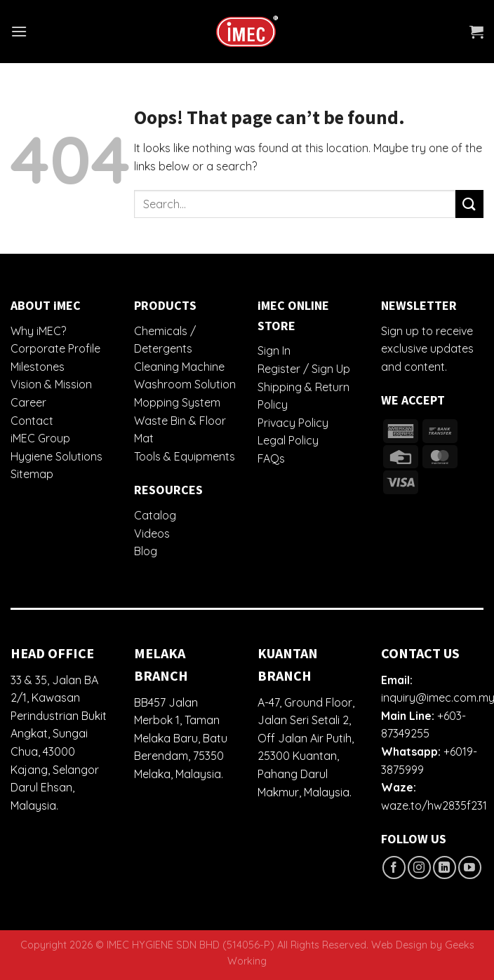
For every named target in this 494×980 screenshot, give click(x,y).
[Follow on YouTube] (470, 867)
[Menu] (19, 31)
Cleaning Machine (179, 367)
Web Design (399, 945)
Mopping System (177, 402)
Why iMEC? (38, 331)
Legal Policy (288, 440)
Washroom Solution (185, 384)
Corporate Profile (55, 348)
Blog (146, 551)
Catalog (155, 515)
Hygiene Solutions (56, 456)
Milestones (38, 367)
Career (28, 402)
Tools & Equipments (185, 456)
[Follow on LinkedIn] (445, 867)
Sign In (274, 351)
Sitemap (32, 474)
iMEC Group (40, 438)
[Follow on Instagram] (419, 867)
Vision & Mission (51, 384)
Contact (32, 421)
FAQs (271, 458)
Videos (152, 533)
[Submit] (469, 204)
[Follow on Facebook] (394, 867)
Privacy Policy (293, 423)
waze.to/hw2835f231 (434, 805)
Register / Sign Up (304, 369)
